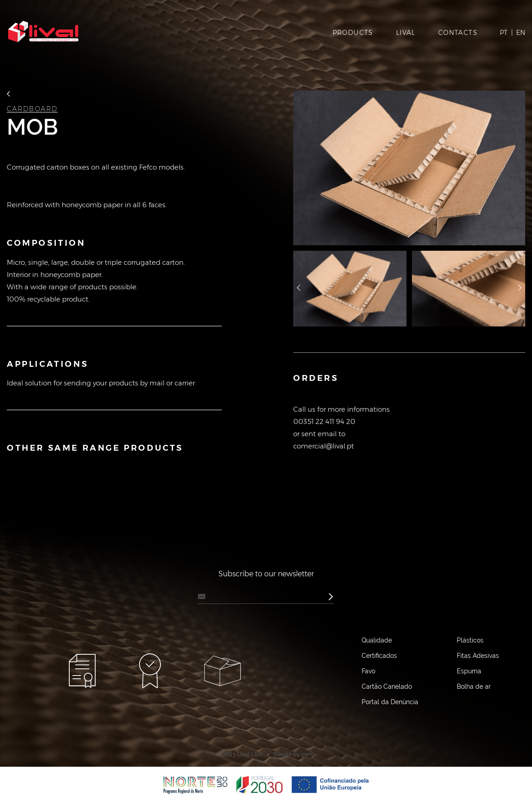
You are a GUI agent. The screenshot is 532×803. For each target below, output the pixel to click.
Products (353, 33)
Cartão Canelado (387, 686)
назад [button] (299, 289)
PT (504, 33)
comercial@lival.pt (324, 446)
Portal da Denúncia (390, 702)
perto (308, 754)
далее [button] (520, 289)
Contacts (458, 33)
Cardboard (32, 109)
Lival (406, 33)
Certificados (379, 656)
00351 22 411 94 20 (324, 421)
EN (521, 33)
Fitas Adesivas (478, 656)
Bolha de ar (474, 686)
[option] (409, 168)
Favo (368, 671)
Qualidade (377, 640)
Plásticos (470, 640)
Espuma (469, 671)
